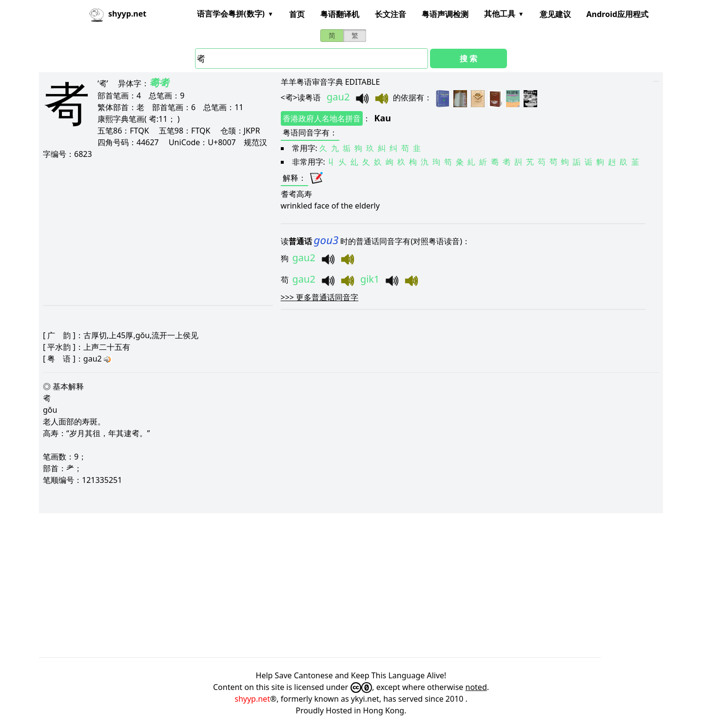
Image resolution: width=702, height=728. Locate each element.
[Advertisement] (156, 232)
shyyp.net (252, 699)
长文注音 (390, 14)
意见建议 (555, 14)
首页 (297, 14)
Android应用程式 (617, 14)
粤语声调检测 (445, 14)
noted (476, 687)
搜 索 (468, 58)
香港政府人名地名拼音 (322, 118)
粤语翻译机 (340, 14)
